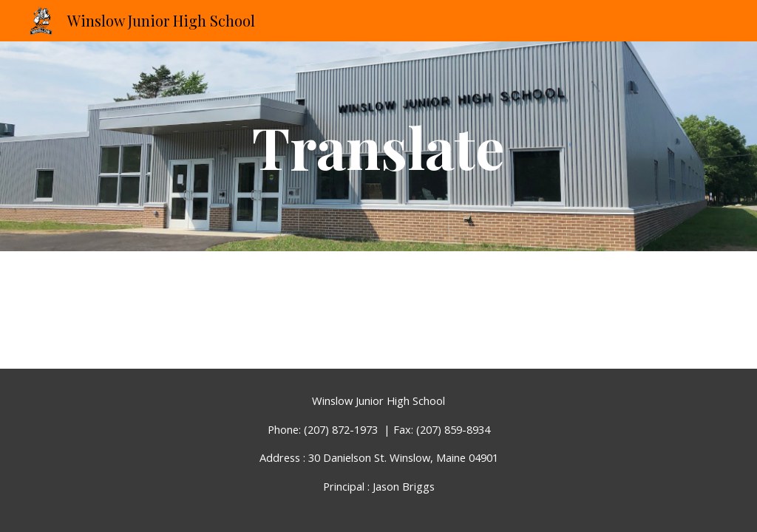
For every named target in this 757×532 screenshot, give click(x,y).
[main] (378, 146)
